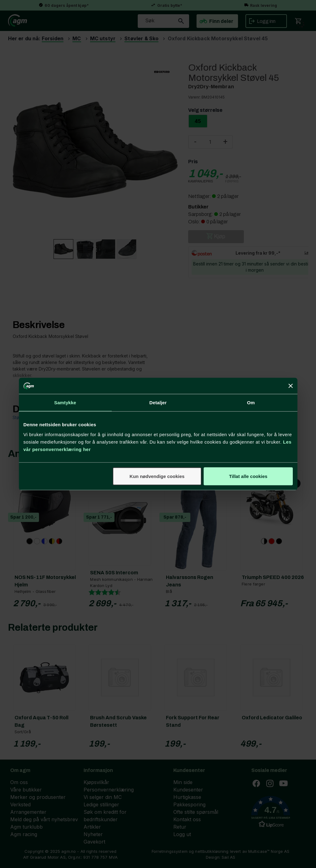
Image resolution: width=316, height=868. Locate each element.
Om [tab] (251, 403)
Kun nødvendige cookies (157, 476)
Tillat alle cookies (248, 476)
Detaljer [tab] (158, 403)
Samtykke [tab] (65, 403)
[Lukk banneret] (291, 386)
